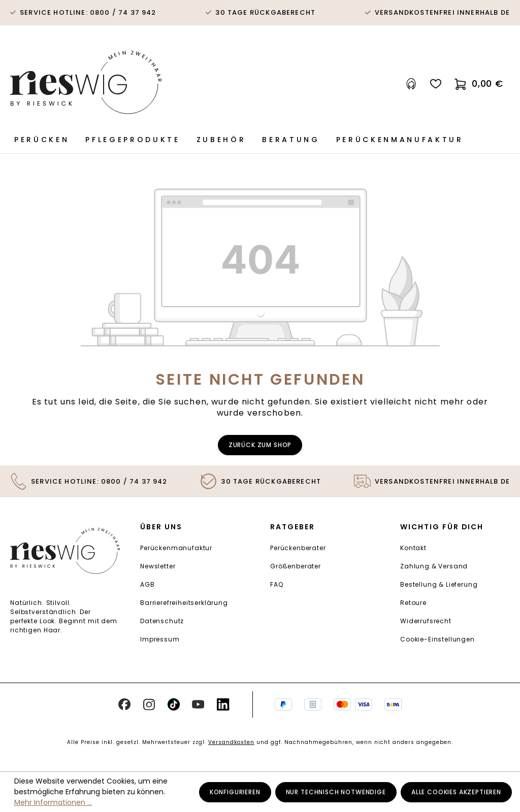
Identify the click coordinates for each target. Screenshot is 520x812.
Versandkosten (231, 742)
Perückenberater (298, 548)
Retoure (413, 603)
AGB (148, 584)
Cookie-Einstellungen (437, 639)
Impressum (160, 639)
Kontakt (413, 548)
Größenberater (296, 566)
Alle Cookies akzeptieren (456, 792)
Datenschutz (162, 621)
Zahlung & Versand (434, 566)
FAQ (277, 584)
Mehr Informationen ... (53, 802)
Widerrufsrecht (426, 621)
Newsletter (158, 566)
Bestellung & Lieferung (439, 584)
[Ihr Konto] (411, 84)
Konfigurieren (235, 792)
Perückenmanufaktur (176, 548)
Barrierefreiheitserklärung (184, 603)
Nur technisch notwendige (336, 792)
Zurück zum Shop (260, 445)
